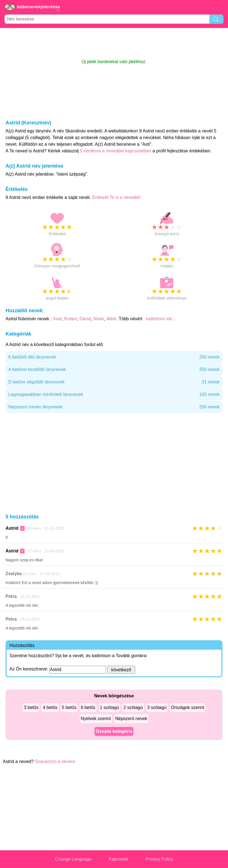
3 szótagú (157, 707)
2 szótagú (133, 707)
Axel (57, 319)
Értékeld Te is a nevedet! (116, 197)
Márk (112, 319)
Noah (99, 319)
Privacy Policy (159, 859)
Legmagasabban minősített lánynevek (114, 395)
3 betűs (31, 707)
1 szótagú (109, 707)
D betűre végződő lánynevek (114, 382)
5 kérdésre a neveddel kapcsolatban (116, 151)
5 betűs (69, 707)
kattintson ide (159, 319)
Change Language (73, 859)
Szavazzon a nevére (55, 761)
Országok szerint (188, 707)
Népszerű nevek (131, 719)
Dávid (85, 319)
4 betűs (50, 707)
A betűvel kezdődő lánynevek (114, 370)
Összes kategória (114, 731)
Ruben (71, 319)
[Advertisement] (114, 43)
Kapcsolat (118, 859)
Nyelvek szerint (96, 719)
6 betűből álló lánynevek (114, 357)
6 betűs (88, 707)
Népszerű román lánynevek (114, 407)
